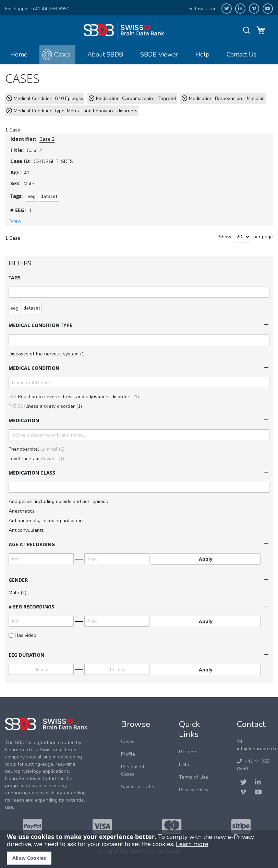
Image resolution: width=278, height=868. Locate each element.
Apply (206, 559)
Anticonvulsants (26, 530)
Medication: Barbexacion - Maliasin (227, 98)
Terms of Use (194, 777)
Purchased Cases (132, 770)
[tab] (139, 278)
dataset (49, 196)
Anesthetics (22, 511)
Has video (22, 635)
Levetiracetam (36, 459)
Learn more (192, 844)
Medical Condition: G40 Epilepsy (49, 98)
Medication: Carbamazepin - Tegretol (136, 98)
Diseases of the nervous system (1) (47, 354)
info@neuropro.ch (256, 745)
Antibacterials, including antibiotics (47, 521)
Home (19, 54)
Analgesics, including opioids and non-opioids (58, 501)
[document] (139, 849)
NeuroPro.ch (19, 750)
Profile (128, 754)
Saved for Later (138, 787)
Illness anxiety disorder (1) (45, 406)
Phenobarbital (37, 449)
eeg (32, 196)
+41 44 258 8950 (51, 9)
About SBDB (105, 54)
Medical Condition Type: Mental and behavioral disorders (76, 111)
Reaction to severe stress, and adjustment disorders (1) (74, 397)
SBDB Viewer (159, 54)
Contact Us (241, 54)
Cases (62, 54)
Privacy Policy (194, 790)
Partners (188, 752)
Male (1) (17, 593)
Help (202, 54)
